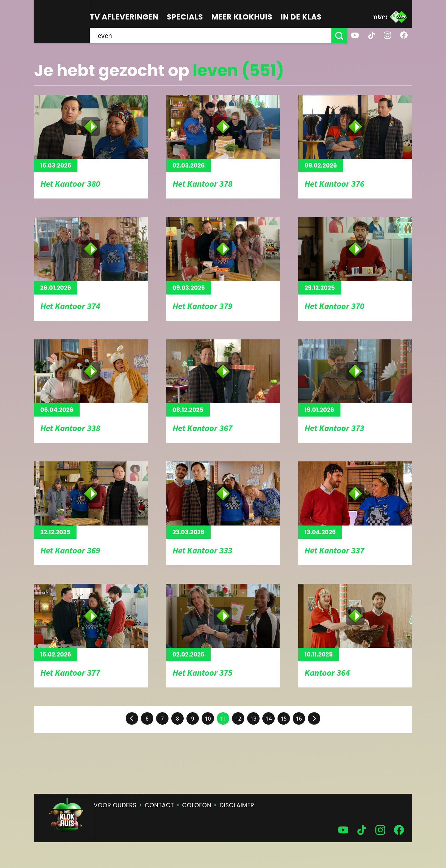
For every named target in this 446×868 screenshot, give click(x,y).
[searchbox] (211, 36)
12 (238, 719)
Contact (159, 805)
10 (208, 719)
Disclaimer (237, 805)
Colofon (197, 805)
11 (223, 719)
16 (299, 719)
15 (284, 719)
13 (253, 719)
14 (269, 719)
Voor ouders (115, 805)
